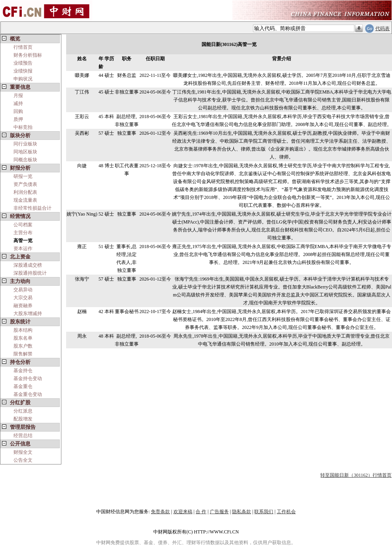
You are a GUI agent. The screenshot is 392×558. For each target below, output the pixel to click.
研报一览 (23, 176)
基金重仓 (23, 386)
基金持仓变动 (28, 378)
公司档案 (23, 225)
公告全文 (23, 460)
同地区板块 (25, 152)
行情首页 (23, 47)
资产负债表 (25, 184)
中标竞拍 (23, 127)
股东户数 (23, 346)
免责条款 (160, 512)
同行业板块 (25, 144)
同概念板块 (25, 160)
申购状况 (23, 79)
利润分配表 (25, 192)
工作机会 (286, 512)
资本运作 (23, 248)
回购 (18, 111)
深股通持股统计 (30, 273)
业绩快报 (23, 71)
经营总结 (23, 436)
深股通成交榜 (28, 265)
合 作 (201, 512)
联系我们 (264, 512)
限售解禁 (23, 354)
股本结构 (23, 330)
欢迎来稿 (183, 512)
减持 (18, 103)
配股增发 (23, 419)
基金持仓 (23, 371)
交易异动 (23, 290)
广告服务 (219, 512)
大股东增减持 (28, 313)
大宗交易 (23, 298)
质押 (18, 119)
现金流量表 (25, 200)
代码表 (382, 29)
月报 (18, 96)
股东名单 (23, 338)
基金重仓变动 (28, 394)
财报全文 (23, 452)
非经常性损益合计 (32, 208)
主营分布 (23, 233)
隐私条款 (242, 512)
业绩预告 (23, 63)
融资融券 (23, 306)
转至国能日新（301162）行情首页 (356, 475)
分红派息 (23, 411)
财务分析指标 (28, 55)
